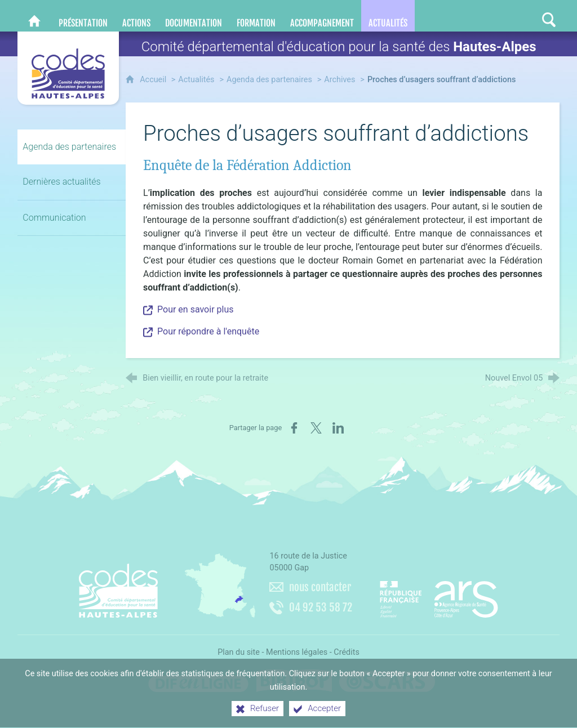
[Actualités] (388, 16)
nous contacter (320, 587)
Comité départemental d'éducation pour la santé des (339, 47)
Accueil (154, 80)
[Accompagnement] (322, 16)
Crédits (347, 652)
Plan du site (239, 652)
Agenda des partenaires (269, 80)
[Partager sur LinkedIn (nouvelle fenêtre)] (338, 428)
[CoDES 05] (34, 16)
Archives (339, 80)
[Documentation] (194, 16)
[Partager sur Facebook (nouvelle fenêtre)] (294, 428)
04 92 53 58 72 (321, 608)
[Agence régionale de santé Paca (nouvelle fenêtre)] (439, 595)
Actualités (196, 80)
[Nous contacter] (461, 16)
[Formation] (256, 16)
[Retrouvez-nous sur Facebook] (482, 16)
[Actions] (136, 16)
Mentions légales (297, 652)
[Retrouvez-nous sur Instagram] (527, 16)
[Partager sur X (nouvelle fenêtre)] (316, 428)
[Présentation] (83, 16)
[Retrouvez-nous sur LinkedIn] (504, 16)
